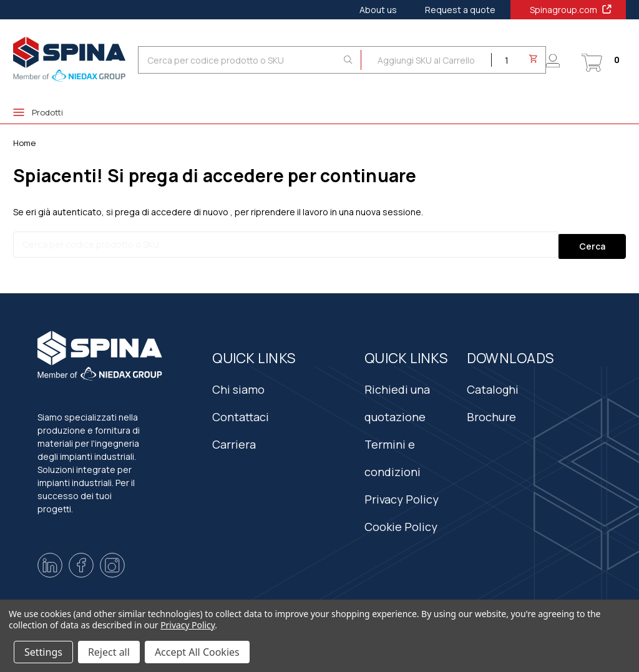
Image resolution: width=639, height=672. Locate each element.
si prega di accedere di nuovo (167, 212)
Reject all (109, 652)
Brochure (491, 412)
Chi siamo (238, 384)
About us (378, 10)
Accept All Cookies (197, 652)
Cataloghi (493, 384)
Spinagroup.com (571, 9)
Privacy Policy (402, 494)
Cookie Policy (401, 522)
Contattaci (241, 412)
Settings (43, 652)
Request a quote (460, 10)
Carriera (234, 439)
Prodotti (38, 112)
